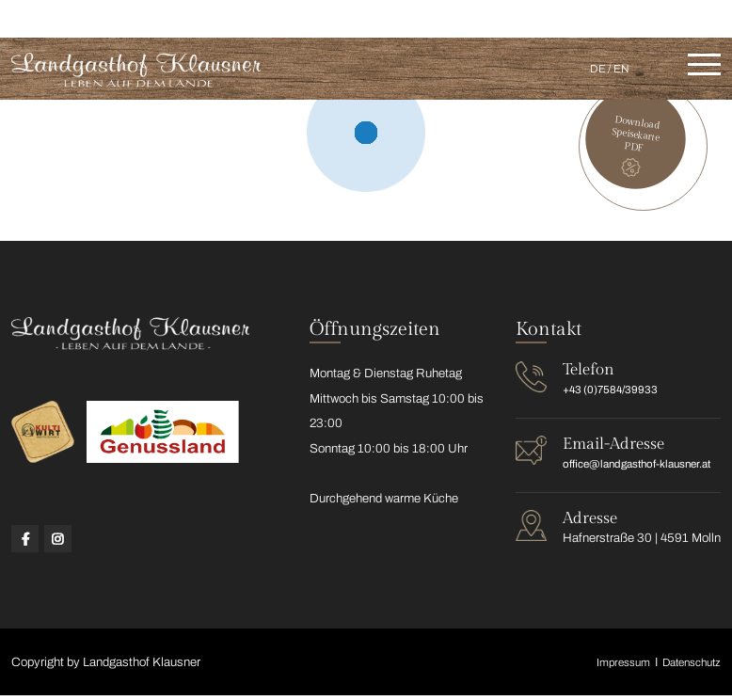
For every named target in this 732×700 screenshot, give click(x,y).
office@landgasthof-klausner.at (632, 17)
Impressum (609, 666)
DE (590, 69)
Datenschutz (686, 666)
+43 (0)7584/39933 (453, 17)
